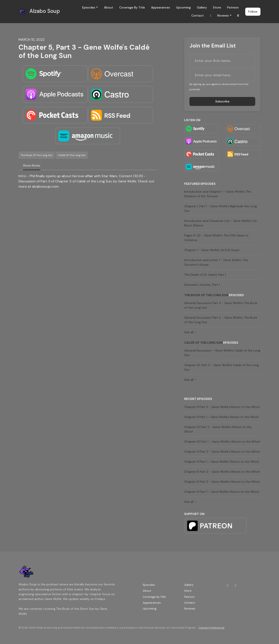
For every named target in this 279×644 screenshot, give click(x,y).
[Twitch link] (211, 16)
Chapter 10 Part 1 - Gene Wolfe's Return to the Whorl (222, 442)
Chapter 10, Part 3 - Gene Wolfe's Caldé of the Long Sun (221, 367)
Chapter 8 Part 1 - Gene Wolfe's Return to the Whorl (222, 492)
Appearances (161, 7)
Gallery (202, 7)
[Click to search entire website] (238, 16)
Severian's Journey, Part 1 (202, 285)
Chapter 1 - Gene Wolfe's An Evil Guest (212, 250)
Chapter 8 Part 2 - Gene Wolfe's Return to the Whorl (222, 482)
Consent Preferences (211, 628)
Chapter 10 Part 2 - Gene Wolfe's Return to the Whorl (218, 429)
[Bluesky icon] (236, 586)
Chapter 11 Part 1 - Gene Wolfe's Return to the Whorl (221, 417)
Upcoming (183, 7)
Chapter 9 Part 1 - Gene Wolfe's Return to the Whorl (222, 462)
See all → (191, 332)
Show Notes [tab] (32, 165)
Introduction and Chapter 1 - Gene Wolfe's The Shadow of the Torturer (218, 194)
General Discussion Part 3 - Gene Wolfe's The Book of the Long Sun (221, 305)
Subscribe (222, 101)
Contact (198, 15)
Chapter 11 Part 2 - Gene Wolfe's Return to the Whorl (222, 407)
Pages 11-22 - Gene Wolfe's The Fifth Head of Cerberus (216, 238)
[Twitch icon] (228, 586)
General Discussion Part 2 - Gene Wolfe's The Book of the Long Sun (221, 320)
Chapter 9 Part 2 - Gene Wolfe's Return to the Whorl (222, 452)
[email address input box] (222, 75)
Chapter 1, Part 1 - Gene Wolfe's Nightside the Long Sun (220, 208)
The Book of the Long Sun (206, 295)
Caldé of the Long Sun (203, 343)
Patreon (233, 7)
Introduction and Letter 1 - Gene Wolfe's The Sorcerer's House (216, 262)
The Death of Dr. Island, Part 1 (205, 275)
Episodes (89, 7)
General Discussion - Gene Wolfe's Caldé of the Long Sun (222, 353)
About (109, 7)
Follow (253, 12)
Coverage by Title (132, 7)
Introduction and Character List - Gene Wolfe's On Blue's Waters (220, 223)
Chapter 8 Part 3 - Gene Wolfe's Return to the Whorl (222, 472)
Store (217, 7)
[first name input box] (222, 61)
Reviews (223, 15)
